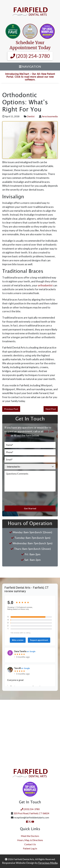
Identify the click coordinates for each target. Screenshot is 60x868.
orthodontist (45, 285)
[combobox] (30, 467)
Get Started (30, 508)
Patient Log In (30, 848)
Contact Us (30, 844)
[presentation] (27, 499)
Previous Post (11, 409)
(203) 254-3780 (30, 56)
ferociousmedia (50, 116)
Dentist (31, 116)
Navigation (30, 66)
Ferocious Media (48, 863)
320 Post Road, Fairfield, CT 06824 (31, 813)
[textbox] (27, 467)
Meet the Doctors (30, 836)
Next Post (51, 409)
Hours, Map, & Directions (30, 840)
